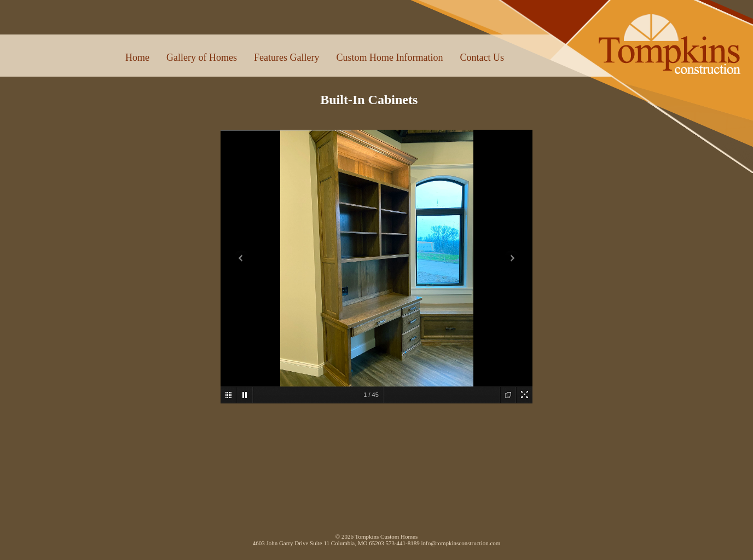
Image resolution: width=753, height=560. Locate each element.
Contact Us (482, 57)
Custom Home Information (389, 57)
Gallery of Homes (202, 57)
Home (137, 57)
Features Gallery (286, 57)
